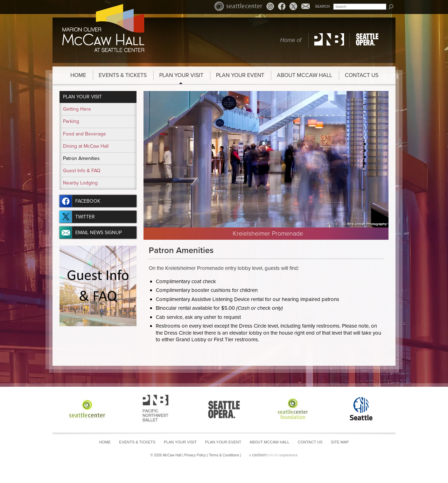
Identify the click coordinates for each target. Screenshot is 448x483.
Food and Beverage (85, 134)
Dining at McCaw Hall (86, 146)
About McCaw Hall (304, 75)
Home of (291, 40)
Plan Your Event (240, 75)
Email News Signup (306, 6)
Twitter (293, 6)
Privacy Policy (195, 455)
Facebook (282, 6)
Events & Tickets (123, 75)
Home (78, 75)
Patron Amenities (81, 158)
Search (322, 6)
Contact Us (362, 75)
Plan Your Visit (181, 75)
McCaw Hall (103, 28)
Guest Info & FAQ (82, 171)
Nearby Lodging (80, 183)
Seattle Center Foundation (293, 409)
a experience (274, 455)
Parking (71, 121)
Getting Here (77, 109)
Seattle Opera (368, 40)
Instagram (271, 7)
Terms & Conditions (224, 455)
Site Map (340, 442)
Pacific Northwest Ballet (329, 40)
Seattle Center (238, 6)
